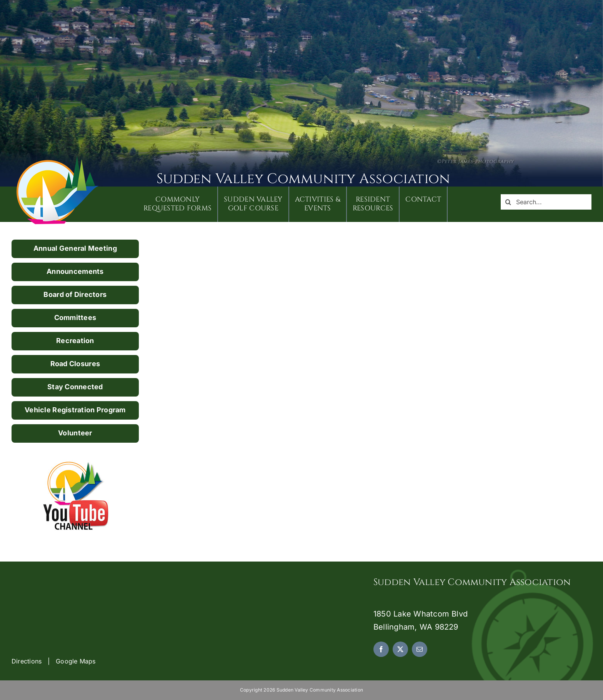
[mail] (420, 649)
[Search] (508, 202)
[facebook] (381, 649)
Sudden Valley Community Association (303, 179)
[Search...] (546, 202)
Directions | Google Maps (54, 661)
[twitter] (400, 649)
